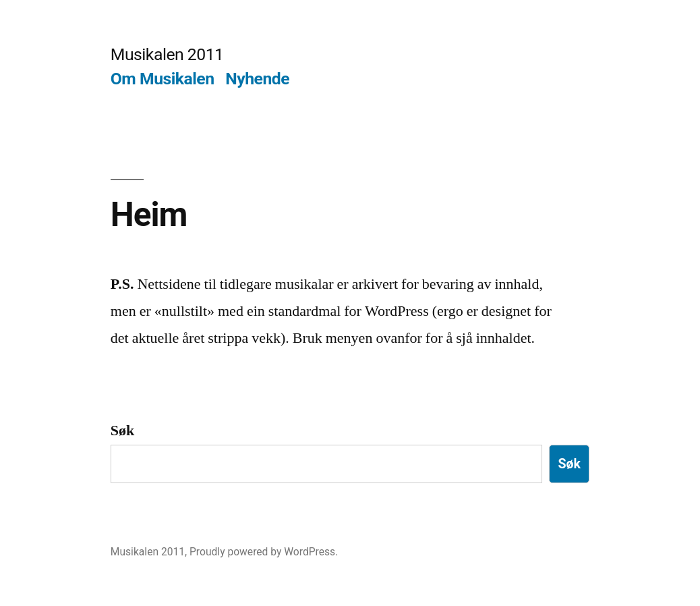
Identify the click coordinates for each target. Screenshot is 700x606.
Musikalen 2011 (167, 54)
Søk (122, 431)
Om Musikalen (163, 79)
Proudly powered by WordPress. (264, 552)
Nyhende (257, 79)
